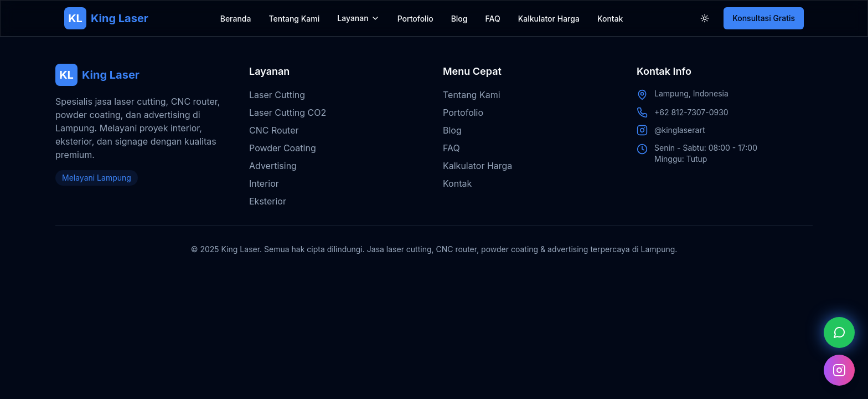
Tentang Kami (294, 19)
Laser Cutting (277, 95)
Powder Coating (283, 148)
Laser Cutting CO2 (288, 112)
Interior (264, 183)
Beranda (236, 19)
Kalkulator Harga (549, 19)
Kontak (610, 19)
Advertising (273, 166)
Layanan (353, 18)
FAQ (493, 19)
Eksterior (268, 201)
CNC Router (274, 130)
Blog (459, 19)
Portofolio (415, 19)
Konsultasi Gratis (764, 18)
